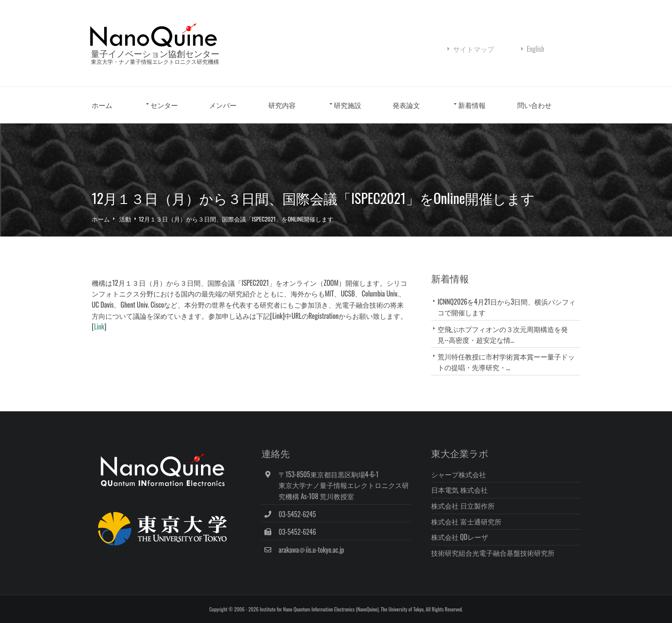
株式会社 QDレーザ (460, 537)
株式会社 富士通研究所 (466, 521)
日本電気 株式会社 (459, 490)
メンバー (223, 105)
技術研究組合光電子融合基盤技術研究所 (493, 553)
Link (99, 326)
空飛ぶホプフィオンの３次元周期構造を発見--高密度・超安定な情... (503, 334)
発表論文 (406, 105)
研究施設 (348, 105)
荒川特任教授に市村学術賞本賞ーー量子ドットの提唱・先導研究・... (506, 362)
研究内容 (282, 105)
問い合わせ (534, 105)
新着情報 (472, 105)
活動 (125, 219)
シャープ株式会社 (459, 474)
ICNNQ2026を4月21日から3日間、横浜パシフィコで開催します (507, 307)
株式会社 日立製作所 (463, 506)
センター (164, 105)
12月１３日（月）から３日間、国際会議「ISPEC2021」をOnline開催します (236, 219)
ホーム (102, 105)
